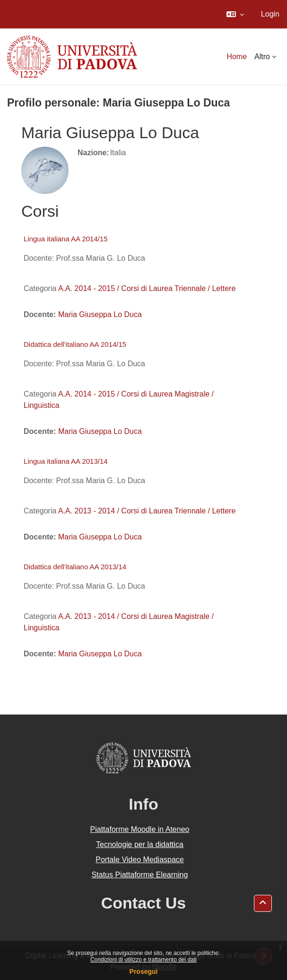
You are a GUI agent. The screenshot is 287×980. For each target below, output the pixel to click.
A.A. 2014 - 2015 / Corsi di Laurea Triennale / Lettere (147, 288)
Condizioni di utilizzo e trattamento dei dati (143, 960)
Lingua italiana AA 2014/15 (66, 239)
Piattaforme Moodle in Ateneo (140, 829)
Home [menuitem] (237, 57)
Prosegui (144, 971)
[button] (235, 14)
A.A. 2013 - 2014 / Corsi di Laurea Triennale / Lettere (147, 511)
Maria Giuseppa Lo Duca (100, 314)
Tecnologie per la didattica (140, 844)
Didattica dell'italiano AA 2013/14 (75, 567)
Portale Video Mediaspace (140, 860)
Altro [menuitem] (262, 57)
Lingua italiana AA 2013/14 (66, 461)
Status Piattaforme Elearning (140, 875)
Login (270, 14)
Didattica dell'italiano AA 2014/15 (75, 344)
